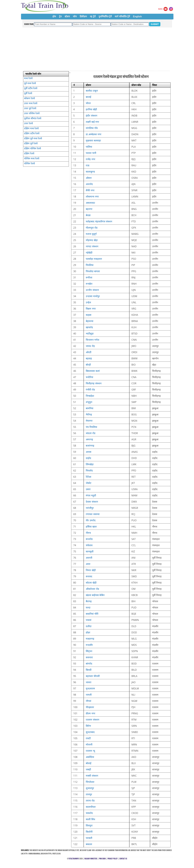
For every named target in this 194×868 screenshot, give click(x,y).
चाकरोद (89, 813)
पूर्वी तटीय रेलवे (31, 88)
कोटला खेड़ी (91, 583)
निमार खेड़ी (91, 570)
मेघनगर (89, 421)
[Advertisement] (97, 49)
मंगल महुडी (91, 495)
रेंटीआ (88, 477)
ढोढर (88, 632)
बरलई (88, 97)
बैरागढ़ (89, 601)
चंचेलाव (89, 545)
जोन (75, 16)
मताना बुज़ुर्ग (91, 234)
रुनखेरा (89, 284)
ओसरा (89, 178)
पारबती (89, 838)
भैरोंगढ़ (89, 414)
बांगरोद (89, 664)
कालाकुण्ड (90, 172)
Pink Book (102, 859)
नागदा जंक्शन (92, 246)
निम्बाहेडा (90, 396)
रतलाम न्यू (90, 751)
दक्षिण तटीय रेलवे (32, 133)
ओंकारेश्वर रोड (92, 589)
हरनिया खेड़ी (91, 109)
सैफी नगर (90, 190)
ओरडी (89, 352)
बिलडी (89, 670)
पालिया (89, 147)
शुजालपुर (90, 788)
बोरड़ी (88, 365)
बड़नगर (89, 209)
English (137, 16)
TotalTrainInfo (74, 859)
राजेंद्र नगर (90, 159)
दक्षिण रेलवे (29, 153)
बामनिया (90, 408)
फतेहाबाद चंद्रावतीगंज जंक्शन (99, 221)
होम (54, 16)
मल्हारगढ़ (90, 639)
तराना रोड (90, 801)
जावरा (89, 682)
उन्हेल (88, 302)
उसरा (88, 489)
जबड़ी (88, 769)
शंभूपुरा (89, 402)
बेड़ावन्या (90, 321)
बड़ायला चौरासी (93, 676)
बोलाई (89, 763)
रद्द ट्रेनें (93, 16)
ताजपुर (89, 794)
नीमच (88, 533)
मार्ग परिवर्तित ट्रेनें (122, 16)
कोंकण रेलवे (29, 98)
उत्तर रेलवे (28, 123)
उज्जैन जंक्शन (92, 290)
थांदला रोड (91, 433)
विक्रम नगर (91, 309)
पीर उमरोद (91, 520)
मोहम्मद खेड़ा (92, 240)
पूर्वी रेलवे (28, 93)
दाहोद (88, 458)
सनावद (89, 576)
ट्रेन (60, 16)
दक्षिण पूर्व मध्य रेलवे (33, 138)
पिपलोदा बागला (93, 271)
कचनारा (89, 657)
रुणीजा (89, 277)
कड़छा (89, 315)
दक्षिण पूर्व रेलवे (31, 143)
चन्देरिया (89, 377)
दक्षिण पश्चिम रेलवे (32, 148)
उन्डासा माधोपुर (93, 296)
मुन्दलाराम (90, 688)
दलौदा (89, 626)
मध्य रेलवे (28, 78)
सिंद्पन (89, 651)
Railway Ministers (91, 859)
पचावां (89, 620)
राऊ (88, 165)
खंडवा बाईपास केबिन (95, 595)
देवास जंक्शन (92, 502)
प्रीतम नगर (90, 713)
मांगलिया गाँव (92, 128)
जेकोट (89, 483)
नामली (89, 695)
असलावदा (90, 203)
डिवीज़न (83, 16)
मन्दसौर (89, 645)
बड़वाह (89, 358)
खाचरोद (89, 327)
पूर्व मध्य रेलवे (30, 83)
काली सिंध (90, 819)
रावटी (88, 738)
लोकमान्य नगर (92, 197)
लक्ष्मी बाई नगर (92, 122)
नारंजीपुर (90, 508)
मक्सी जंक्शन (92, 776)
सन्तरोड (89, 539)
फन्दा (88, 608)
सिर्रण (88, 726)
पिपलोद (89, 471)
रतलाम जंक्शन (92, 720)
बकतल (89, 844)
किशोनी (89, 832)
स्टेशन (67, 16)
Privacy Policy (113, 859)
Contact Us (123, 859)
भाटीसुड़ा (90, 334)
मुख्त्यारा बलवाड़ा (93, 140)
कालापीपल (91, 807)
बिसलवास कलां (93, 371)
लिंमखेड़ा (90, 464)
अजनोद (89, 184)
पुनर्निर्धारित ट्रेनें (105, 16)
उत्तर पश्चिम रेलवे (32, 113)
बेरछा (88, 215)
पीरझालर (90, 707)
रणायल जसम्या (93, 514)
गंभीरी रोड (90, 390)
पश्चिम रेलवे (29, 163)
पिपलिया (90, 265)
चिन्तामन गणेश (92, 340)
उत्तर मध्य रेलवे (31, 103)
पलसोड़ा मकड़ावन (94, 259)
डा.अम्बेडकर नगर (94, 134)
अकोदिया (90, 757)
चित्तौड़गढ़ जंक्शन (94, 383)
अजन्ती (89, 558)
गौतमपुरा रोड (92, 228)
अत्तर (88, 564)
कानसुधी (90, 551)
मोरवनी (89, 745)
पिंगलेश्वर (90, 782)
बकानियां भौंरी (92, 614)
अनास (89, 452)
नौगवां (88, 701)
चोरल (88, 103)
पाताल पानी (91, 153)
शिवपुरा (89, 825)
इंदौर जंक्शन (91, 116)
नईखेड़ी (89, 253)
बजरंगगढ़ (90, 446)
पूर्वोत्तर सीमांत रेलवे (33, 118)
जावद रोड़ (90, 346)
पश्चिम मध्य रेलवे (32, 158)
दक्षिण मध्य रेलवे (31, 128)
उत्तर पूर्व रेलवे (30, 108)
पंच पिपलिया (91, 427)
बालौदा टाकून (92, 91)
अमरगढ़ (89, 439)
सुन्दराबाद (90, 732)
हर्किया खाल (91, 527)
